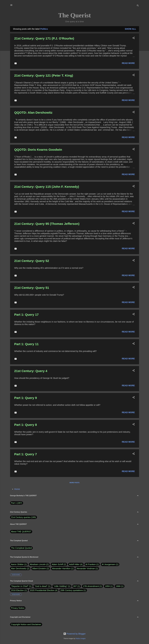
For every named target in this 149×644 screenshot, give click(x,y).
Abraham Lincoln (39, 564)
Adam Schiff (59, 564)
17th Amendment (91, 586)
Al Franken (92, 564)
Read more (128, 63)
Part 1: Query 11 (26, 344)
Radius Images (81, 638)
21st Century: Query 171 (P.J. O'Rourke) (44, 38)
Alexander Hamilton (63, 569)
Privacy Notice (18, 608)
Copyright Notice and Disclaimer (26, 624)
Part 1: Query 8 (26, 425)
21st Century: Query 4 (31, 371)
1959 (107, 586)
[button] (134, 38)
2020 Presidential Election (42, 590)
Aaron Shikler (19, 564)
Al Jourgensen (110, 564)
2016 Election (17, 590)
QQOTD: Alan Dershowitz (33, 113)
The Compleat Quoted (21, 548)
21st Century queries (21, 517)
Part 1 (17, 503)
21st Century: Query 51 (32, 288)
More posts (74, 483)
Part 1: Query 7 (26, 454)
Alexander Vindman (87, 569)
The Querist (74, 15)
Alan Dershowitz (20, 569)
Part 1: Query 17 (26, 315)
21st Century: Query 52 (32, 261)
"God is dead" (41, 586)
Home (17, 489)
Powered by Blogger (75, 634)
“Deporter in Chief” (20, 586)
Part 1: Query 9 (26, 398)
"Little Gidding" (60, 586)
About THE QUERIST (21, 532)
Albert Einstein (41, 569)
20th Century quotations (72, 590)
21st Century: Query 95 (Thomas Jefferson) (47, 224)
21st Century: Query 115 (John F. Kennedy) (47, 187)
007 (75, 586)
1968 (118, 586)
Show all (130, 29)
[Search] (138, 6)
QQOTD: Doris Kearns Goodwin (38, 150)
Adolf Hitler (76, 564)
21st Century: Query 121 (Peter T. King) (44, 75)
